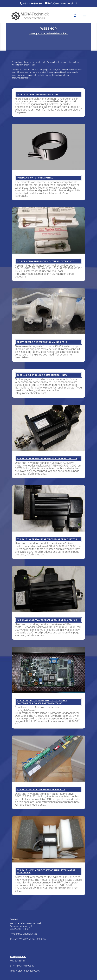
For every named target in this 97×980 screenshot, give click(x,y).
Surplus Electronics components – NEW (42, 375)
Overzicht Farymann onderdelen (37, 94)
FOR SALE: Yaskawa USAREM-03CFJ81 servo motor (47, 539)
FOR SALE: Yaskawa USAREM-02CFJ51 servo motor (47, 620)
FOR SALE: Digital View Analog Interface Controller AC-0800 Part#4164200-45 (42, 702)
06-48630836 (39, 939)
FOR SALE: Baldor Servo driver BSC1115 (41, 789)
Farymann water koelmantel (35, 178)
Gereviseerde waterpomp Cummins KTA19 (42, 342)
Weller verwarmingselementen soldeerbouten (46, 261)
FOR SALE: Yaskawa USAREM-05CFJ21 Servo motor (47, 458)
